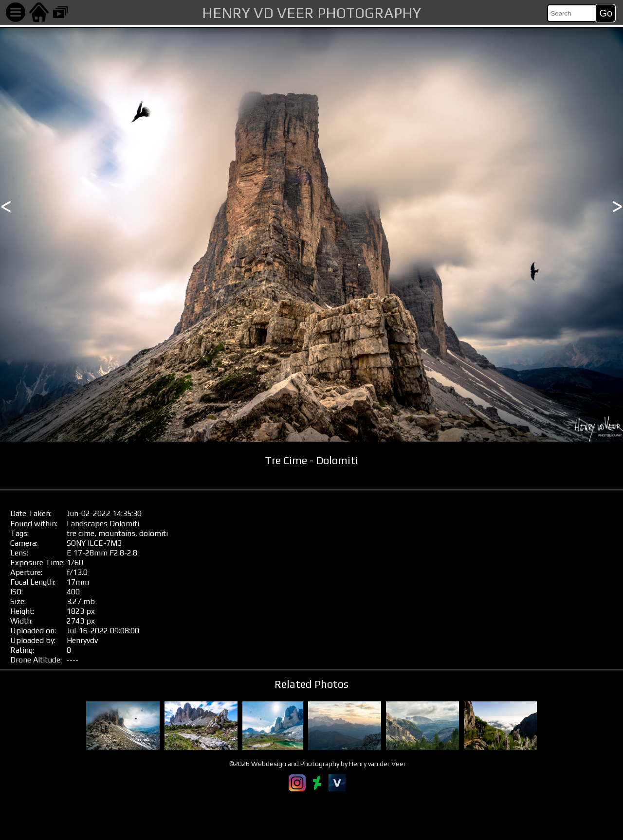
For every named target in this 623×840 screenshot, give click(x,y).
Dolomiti (124, 524)
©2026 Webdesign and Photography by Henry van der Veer (318, 764)
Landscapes (87, 524)
